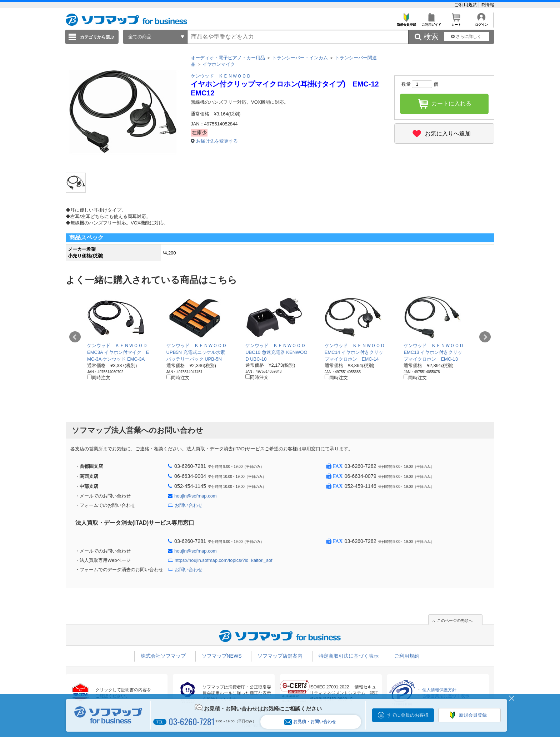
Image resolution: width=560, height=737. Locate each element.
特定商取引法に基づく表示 (349, 656)
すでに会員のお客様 (408, 715)
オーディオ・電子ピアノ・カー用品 (228, 58)
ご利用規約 (467, 5)
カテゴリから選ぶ (97, 37)
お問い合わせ (189, 505)
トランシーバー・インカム (300, 58)
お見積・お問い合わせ (310, 722)
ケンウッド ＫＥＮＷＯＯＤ (221, 76)
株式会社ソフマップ (163, 656)
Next (485, 337)
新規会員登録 (406, 23)
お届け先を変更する (217, 141)
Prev (75, 337)
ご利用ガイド (431, 23)
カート (456, 23)
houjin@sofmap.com (196, 496)
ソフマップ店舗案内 (280, 656)
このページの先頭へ (455, 620)
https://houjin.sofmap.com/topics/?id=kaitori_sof (224, 560)
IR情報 (487, 5)
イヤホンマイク (219, 64)
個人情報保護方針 (439, 690)
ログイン (481, 23)
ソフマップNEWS (222, 656)
